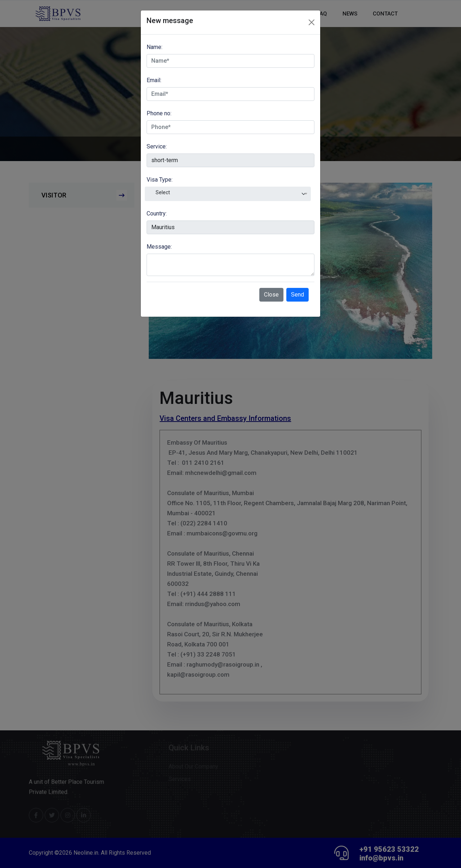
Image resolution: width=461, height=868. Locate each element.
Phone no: (159, 113)
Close (271, 295)
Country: (157, 213)
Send (297, 295)
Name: (155, 47)
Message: (159, 247)
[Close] (312, 22)
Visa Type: (160, 180)
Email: (154, 80)
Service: (157, 146)
